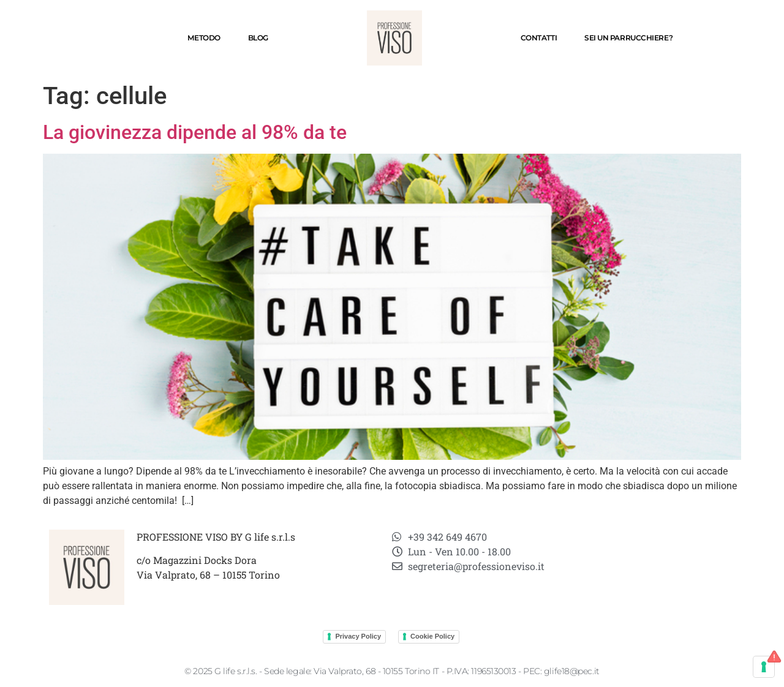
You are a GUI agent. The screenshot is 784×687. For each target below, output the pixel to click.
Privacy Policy (358, 636)
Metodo (204, 38)
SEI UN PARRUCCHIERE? (628, 38)
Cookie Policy (432, 636)
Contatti (539, 38)
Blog (258, 38)
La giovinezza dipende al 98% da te (195, 132)
